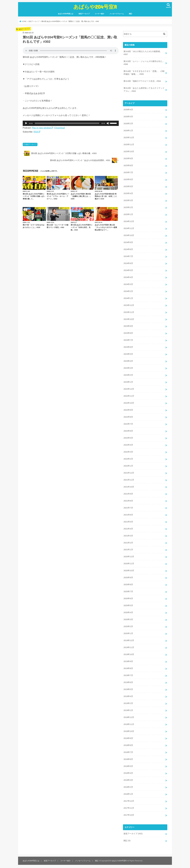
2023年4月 (128, 361)
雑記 (130, 14)
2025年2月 (128, 207)
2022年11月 (129, 395)
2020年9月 (128, 577)
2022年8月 (128, 416)
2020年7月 (128, 591)
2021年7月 (128, 507)
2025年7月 (128, 172)
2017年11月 (129, 807)
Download (60, 128)
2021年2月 (128, 542)
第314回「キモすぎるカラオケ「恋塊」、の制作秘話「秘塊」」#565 (144, 73)
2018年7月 (128, 751)
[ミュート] (108, 123)
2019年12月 (129, 640)
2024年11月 (129, 228)
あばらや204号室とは (66, 14)
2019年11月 (129, 646)
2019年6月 (128, 681)
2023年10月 (129, 319)
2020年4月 (128, 612)
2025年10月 (129, 151)
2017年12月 (129, 800)
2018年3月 (128, 779)
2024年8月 (128, 249)
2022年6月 (128, 430)
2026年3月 (128, 117)
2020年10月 (129, 570)
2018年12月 (129, 716)
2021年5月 (128, 521)
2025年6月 (128, 179)
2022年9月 (128, 409)
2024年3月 (128, 284)
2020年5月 (128, 605)
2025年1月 (128, 214)
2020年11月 (129, 563)
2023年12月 (129, 305)
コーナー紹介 (99, 14)
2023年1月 (128, 382)
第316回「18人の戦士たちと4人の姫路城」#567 (143, 53)
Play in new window (41, 128)
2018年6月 (128, 758)
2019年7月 (128, 674)
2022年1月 (128, 465)
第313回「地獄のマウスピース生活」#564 (142, 81)
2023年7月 (128, 340)
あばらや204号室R (95, 7)
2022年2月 (128, 458)
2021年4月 (128, 528)
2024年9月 (128, 242)
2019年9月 (128, 660)
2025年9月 (128, 158)
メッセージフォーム (117, 14)
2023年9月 (128, 326)
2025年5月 (128, 186)
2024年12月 (129, 221)
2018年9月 (128, 737)
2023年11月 (129, 312)
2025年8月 (128, 165)
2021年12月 (129, 472)
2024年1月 (128, 298)
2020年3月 (128, 619)
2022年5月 (128, 437)
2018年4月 (128, 772)
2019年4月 (128, 695)
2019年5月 (128, 688)
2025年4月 (128, 193)
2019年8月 (128, 667)
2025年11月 (129, 144)
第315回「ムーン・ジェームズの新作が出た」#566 (144, 63)
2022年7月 (128, 423)
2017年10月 (129, 814)
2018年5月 (128, 765)
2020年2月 (128, 626)
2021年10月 (129, 486)
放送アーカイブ (84, 14)
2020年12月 (129, 556)
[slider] (67, 123)
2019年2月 (128, 702)
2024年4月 (128, 277)
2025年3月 (128, 200)
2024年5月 (128, 270)
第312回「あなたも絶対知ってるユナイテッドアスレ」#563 (144, 90)
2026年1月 (128, 131)
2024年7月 (128, 256)
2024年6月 (128, 263)
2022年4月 (128, 444)
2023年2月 (128, 375)
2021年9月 (128, 493)
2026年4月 (128, 110)
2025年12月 (129, 137)
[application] (71, 123)
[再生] (26, 123)
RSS (36, 132)
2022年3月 (128, 451)
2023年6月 (128, 347)
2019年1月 (128, 709)
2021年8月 (128, 500)
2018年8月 (128, 744)
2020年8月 (128, 584)
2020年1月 (128, 633)
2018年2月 (128, 786)
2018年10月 (129, 730)
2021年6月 (128, 514)
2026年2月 (128, 124)
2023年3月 (128, 368)
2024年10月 (129, 235)
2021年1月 (128, 549)
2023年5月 (128, 354)
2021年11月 (129, 479)
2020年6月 (128, 598)
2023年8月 (128, 333)
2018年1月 (128, 793)
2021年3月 (128, 535)
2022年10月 (129, 402)
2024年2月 (128, 291)
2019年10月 (129, 653)
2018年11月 (129, 723)
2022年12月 (129, 388)
